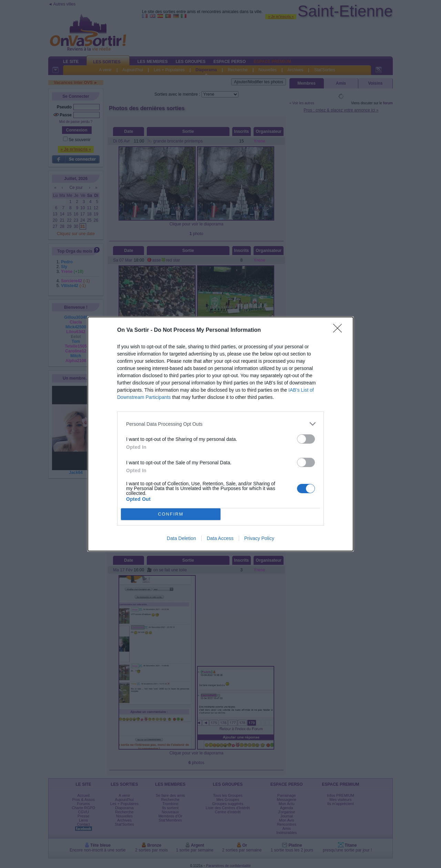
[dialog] (220, 434)
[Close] (340, 330)
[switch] (306, 439)
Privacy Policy (259, 538)
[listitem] (220, 424)
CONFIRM (171, 514)
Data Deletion (181, 538)
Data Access (220, 538)
